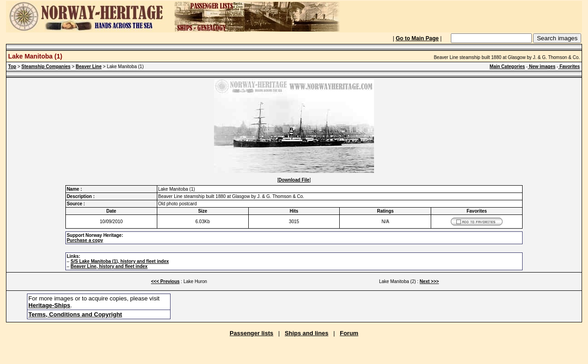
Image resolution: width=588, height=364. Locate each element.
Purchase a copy (85, 240)
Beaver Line (89, 67)
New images (542, 67)
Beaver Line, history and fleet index (109, 266)
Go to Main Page (417, 38)
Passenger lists (251, 333)
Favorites (569, 67)
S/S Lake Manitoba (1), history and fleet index (120, 261)
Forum (349, 333)
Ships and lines (307, 333)
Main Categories (507, 67)
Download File (294, 180)
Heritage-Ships (49, 305)
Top (12, 67)
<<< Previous (165, 281)
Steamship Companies (46, 67)
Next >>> (429, 281)
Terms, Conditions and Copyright (75, 314)
